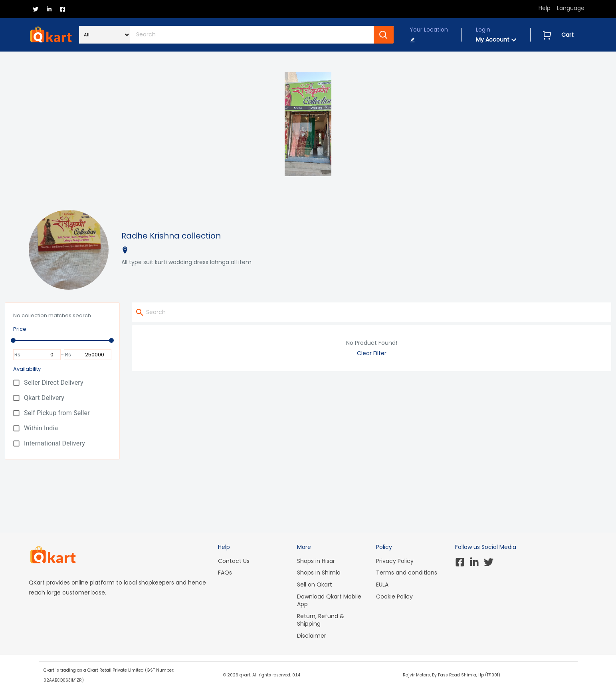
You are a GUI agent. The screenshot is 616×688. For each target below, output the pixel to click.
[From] (40, 355)
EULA (382, 585)
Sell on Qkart (315, 585)
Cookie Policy (394, 597)
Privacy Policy (395, 561)
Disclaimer (312, 636)
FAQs (225, 573)
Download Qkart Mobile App (329, 601)
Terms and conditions (407, 573)
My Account (496, 40)
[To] (91, 355)
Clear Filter (372, 353)
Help (545, 8)
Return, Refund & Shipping (321, 620)
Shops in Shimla (319, 573)
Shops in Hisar (316, 561)
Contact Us (234, 561)
